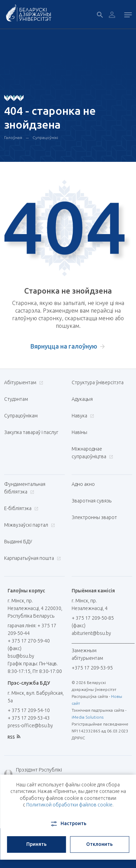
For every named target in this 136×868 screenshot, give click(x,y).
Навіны (79, 432)
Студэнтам (16, 399)
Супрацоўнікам (21, 416)
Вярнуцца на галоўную (64, 346)
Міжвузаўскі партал (29, 525)
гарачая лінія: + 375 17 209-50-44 (32, 629)
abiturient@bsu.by (91, 633)
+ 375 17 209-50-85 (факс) (93, 622)
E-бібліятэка (20, 508)
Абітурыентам (23, 382)
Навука (82, 416)
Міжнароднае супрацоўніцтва (92, 453)
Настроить (68, 824)
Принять (37, 844)
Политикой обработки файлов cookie (69, 805)
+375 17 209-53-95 (92, 668)
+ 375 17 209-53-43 (29, 718)
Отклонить (99, 844)
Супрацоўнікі (45, 137)
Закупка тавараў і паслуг (31, 432)
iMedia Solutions (88, 717)
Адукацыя (82, 399)
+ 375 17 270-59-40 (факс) (29, 645)
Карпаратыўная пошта (32, 558)
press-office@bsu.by (30, 726)
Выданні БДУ (18, 542)
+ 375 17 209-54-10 (29, 710)
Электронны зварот (94, 517)
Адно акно (83, 484)
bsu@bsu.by (21, 656)
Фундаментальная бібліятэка (25, 488)
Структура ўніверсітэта (98, 382)
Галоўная (13, 137)
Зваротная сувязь (92, 501)
